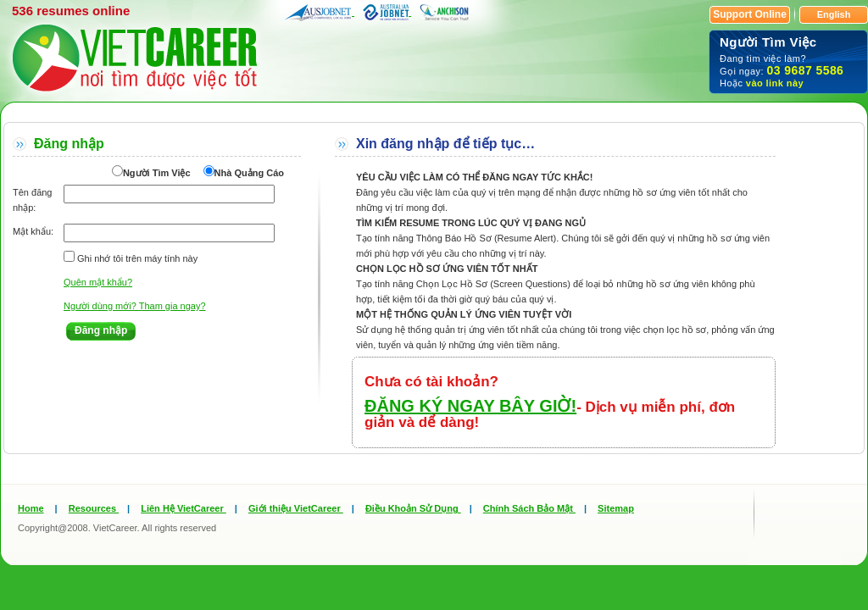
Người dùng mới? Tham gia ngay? (135, 306)
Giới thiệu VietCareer (296, 508)
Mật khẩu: (33, 231)
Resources (94, 508)
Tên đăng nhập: (32, 200)
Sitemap (616, 508)
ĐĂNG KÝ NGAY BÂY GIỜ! (470, 406)
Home (31, 508)
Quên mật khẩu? (98, 282)
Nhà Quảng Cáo (249, 173)
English (834, 14)
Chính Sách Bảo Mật (529, 508)
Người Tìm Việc (157, 173)
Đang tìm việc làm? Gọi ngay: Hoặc (788, 61)
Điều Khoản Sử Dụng (413, 508)
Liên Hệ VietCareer (184, 508)
